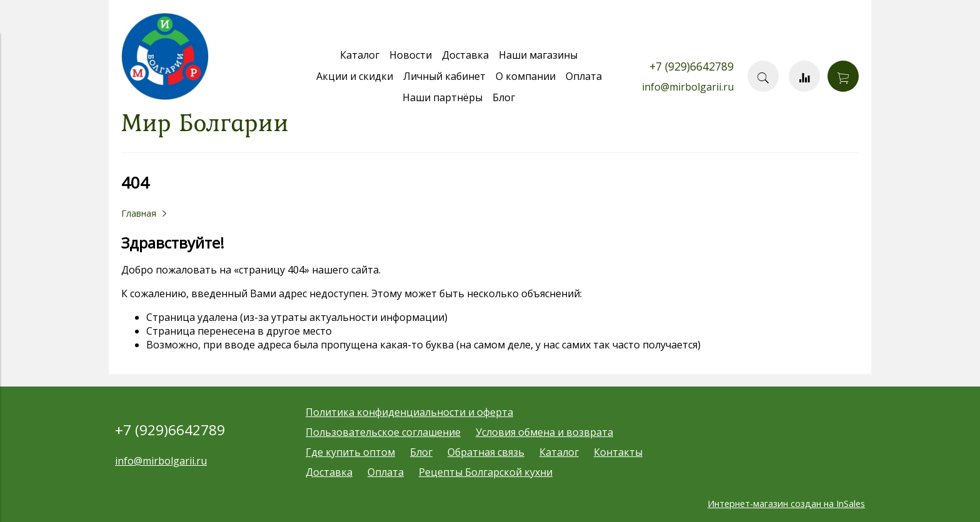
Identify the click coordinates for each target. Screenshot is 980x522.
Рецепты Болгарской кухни (486, 472)
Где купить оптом (350, 452)
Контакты (618, 452)
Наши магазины (538, 55)
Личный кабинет (444, 76)
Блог (504, 97)
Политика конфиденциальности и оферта (409, 412)
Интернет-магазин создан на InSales (786, 504)
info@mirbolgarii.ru (688, 87)
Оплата (584, 76)
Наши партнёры (442, 97)
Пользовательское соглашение (383, 432)
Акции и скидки (355, 76)
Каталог (360, 55)
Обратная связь (486, 452)
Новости (411, 55)
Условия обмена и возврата (544, 432)
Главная (139, 213)
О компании (526, 76)
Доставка (465, 55)
